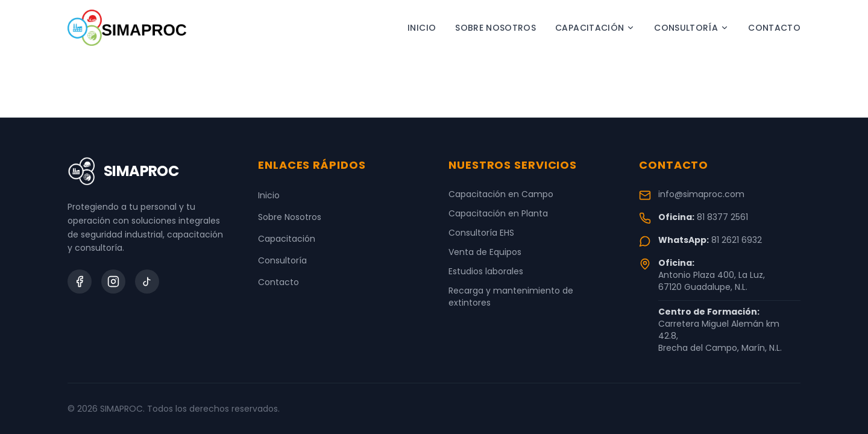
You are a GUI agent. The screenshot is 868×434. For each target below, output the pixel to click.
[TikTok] (147, 281)
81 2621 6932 (737, 240)
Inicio (422, 28)
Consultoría (691, 28)
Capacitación (595, 28)
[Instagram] (113, 281)
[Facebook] (80, 281)
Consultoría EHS (481, 233)
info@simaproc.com (701, 194)
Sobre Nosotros (495, 28)
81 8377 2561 (722, 217)
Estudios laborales (486, 271)
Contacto (774, 28)
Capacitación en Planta (498, 213)
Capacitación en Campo (501, 194)
